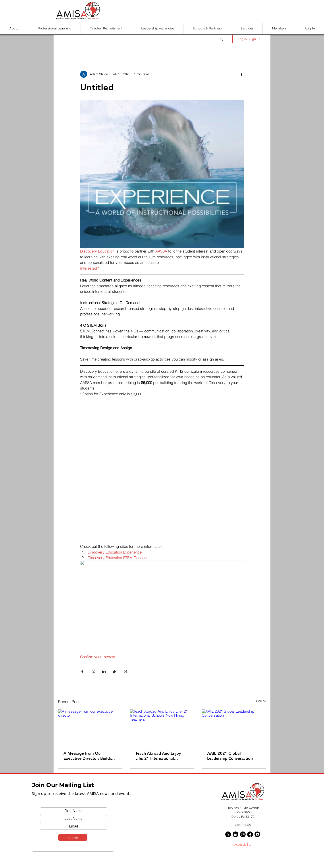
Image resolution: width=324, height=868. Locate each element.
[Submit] (73, 837)
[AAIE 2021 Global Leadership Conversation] (234, 727)
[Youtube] (257, 834)
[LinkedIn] (235, 834)
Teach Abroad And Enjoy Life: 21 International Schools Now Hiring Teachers (158, 756)
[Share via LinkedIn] (104, 671)
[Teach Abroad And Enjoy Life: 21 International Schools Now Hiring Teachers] (162, 727)
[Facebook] (250, 834)
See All (261, 701)
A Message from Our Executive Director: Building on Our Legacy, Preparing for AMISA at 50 (90, 756)
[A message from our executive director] (90, 727)
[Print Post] (126, 671)
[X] (228, 834)
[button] (14, 28)
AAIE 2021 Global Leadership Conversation (230, 756)
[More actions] (241, 74)
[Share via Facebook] (82, 671)
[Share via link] (115, 671)
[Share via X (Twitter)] (93, 671)
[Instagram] (243, 834)
